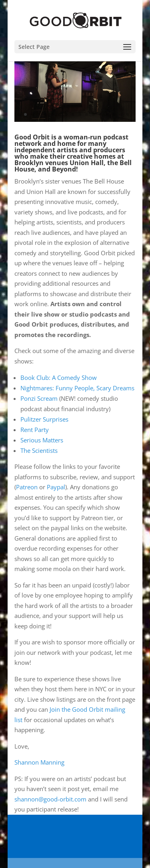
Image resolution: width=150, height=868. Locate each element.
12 (93, 114)
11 (87, 114)
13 (100, 114)
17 (127, 114)
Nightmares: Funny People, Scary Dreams (77, 388)
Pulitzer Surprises (44, 419)
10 (80, 114)
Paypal (56, 487)
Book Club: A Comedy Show (59, 377)
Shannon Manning (39, 762)
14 (107, 114)
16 (121, 114)
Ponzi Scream (39, 398)
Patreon (27, 487)
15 (114, 114)
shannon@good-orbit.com (50, 799)
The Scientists (39, 450)
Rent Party (35, 430)
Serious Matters (42, 440)
